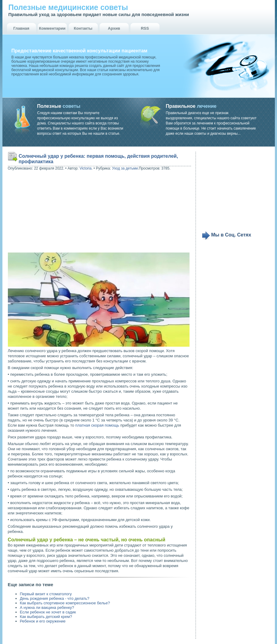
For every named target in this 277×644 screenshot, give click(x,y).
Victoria (86, 168)
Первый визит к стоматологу (46, 594)
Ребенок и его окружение (43, 621)
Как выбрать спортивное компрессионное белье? (65, 603)
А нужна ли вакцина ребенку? (47, 608)
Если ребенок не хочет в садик (48, 612)
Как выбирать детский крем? (46, 617)
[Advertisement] (47, 212)
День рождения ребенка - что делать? (55, 598)
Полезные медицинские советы (68, 7)
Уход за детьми (125, 168)
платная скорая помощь (97, 425)
